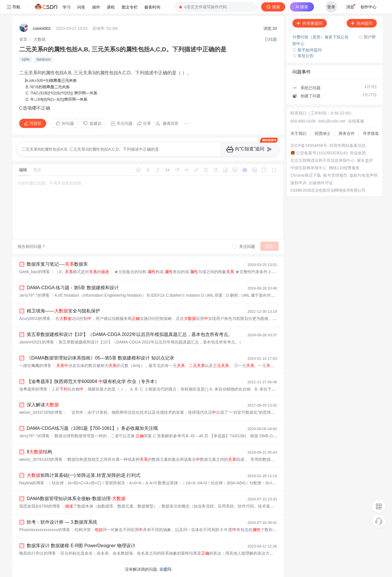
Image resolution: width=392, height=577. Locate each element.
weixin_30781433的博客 (41, 459)
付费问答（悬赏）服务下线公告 (321, 37)
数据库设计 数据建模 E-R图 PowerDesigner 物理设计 (81, 546)
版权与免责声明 (364, 175)
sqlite (26, 59)
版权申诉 (298, 183)
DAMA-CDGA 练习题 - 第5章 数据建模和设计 (73, 288)
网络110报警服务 (344, 168)
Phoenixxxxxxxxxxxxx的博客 (45, 530)
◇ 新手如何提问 (307, 50)
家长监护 (365, 160)
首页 (23, 39)
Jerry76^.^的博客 (34, 295)
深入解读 (43, 405)
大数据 (40, 39)
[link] (23, 39)
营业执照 (358, 153)
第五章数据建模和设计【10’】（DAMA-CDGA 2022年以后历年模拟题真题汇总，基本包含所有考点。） (132, 334)
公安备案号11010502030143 (322, 153)
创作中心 (368, 7)
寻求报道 (371, 133)
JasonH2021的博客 (37, 342)
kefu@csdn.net (332, 121)
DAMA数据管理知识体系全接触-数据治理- (76, 499)
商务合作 (347, 133)
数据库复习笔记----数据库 (57, 264)
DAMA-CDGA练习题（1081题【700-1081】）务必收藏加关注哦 (92, 428)
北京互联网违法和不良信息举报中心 (323, 160)
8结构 (39, 452)
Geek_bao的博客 (35, 272)
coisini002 (42, 28)
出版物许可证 (321, 183)
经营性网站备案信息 (348, 145)
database (43, 59)
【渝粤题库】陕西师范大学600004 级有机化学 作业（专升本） (93, 381)
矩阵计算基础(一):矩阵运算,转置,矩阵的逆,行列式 (84, 475)
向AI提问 (362, 23)
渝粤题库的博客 (33, 389)
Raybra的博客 (32, 483)
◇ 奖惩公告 (303, 56)
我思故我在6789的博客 (40, 506)
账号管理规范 (335, 175)
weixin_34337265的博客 (41, 412)
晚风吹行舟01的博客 (38, 553)
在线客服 (356, 121)
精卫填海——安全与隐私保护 (63, 311)
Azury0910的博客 (35, 318)
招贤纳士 (323, 133)
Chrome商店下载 (306, 175)
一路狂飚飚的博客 (35, 366)
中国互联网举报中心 (308, 168)
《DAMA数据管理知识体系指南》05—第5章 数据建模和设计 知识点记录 (100, 358)
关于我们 (298, 133)
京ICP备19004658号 (309, 145)
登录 (331, 7)
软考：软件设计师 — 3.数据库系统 (62, 522)
